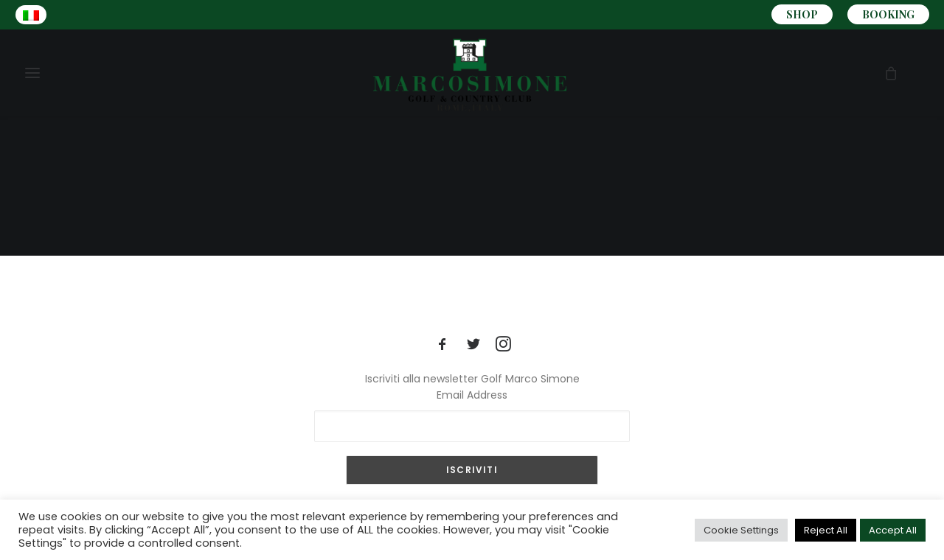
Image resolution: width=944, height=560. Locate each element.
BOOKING (888, 14)
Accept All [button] (893, 530)
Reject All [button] (826, 530)
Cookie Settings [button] (741, 530)
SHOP (802, 14)
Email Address (472, 395)
